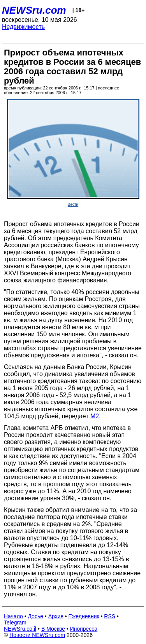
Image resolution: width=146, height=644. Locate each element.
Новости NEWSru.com (37, 635)
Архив (56, 616)
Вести (73, 204)
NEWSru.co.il (20, 629)
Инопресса (84, 629)
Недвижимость (23, 27)
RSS (110, 616)
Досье (35, 616)
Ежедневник (84, 616)
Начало (13, 616)
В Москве (53, 629)
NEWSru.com (34, 10)
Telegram (15, 623)
